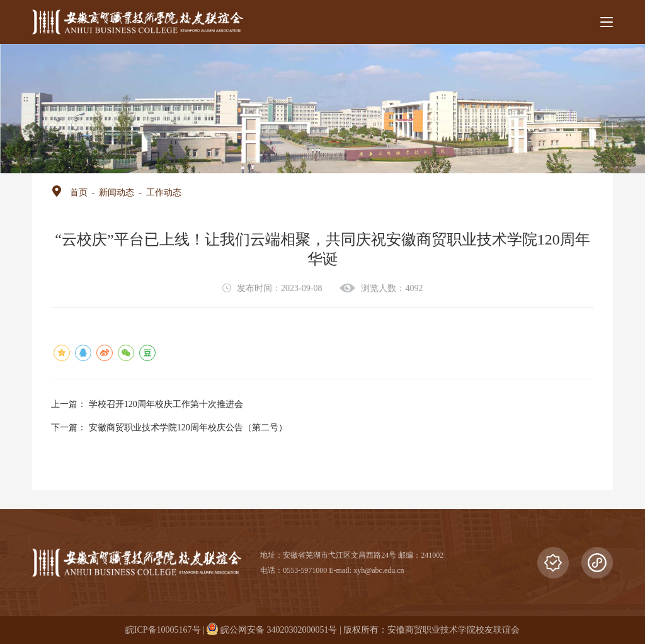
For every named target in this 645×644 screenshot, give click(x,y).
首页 (79, 193)
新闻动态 (117, 193)
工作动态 (164, 193)
